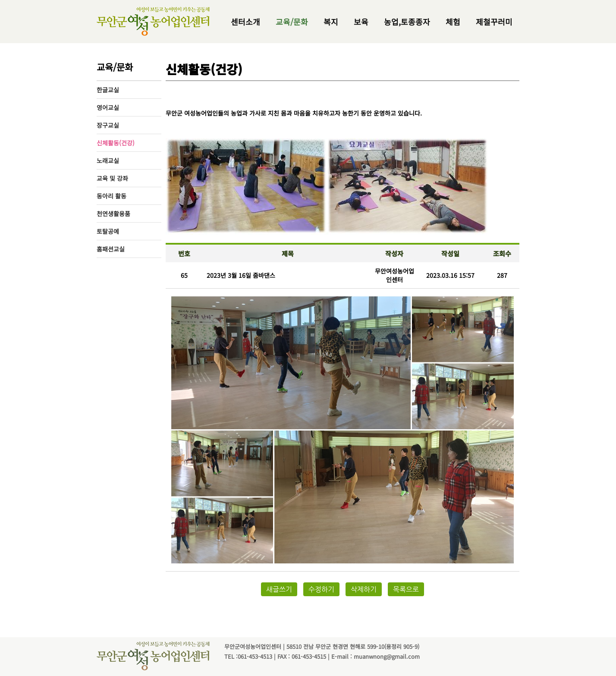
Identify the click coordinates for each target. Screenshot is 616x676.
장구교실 (108, 125)
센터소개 (245, 22)
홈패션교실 (111, 249)
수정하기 (321, 589)
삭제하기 (364, 589)
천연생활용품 (113, 214)
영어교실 (108, 107)
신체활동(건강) (116, 143)
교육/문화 (292, 22)
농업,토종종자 (407, 22)
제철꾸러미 (494, 22)
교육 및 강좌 (112, 178)
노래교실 (108, 160)
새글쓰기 (279, 589)
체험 (453, 22)
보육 (361, 22)
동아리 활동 (112, 196)
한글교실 (108, 90)
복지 (331, 22)
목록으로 (406, 589)
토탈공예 (108, 231)
